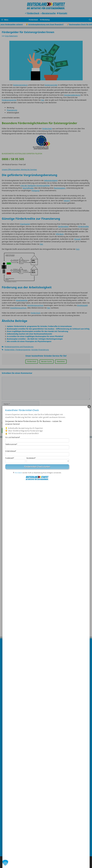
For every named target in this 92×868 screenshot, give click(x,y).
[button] (5, 863)
